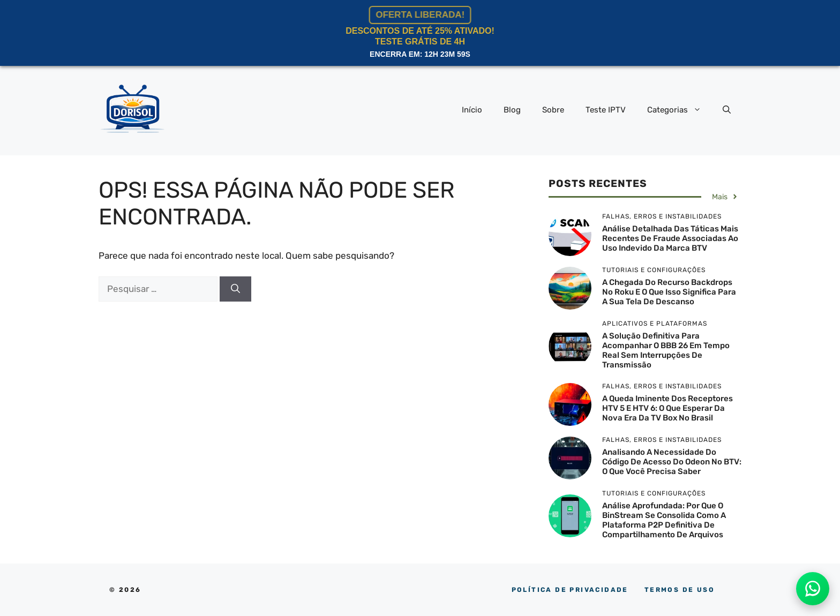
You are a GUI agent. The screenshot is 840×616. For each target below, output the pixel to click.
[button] (727, 110)
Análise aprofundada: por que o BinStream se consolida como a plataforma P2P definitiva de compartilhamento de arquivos (664, 520)
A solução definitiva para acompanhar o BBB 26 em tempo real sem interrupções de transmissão (666, 350)
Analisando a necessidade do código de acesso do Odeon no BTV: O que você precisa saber (672, 462)
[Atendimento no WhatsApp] (813, 589)
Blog (512, 110)
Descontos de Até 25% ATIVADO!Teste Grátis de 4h (420, 33)
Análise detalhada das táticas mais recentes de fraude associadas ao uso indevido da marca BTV (670, 238)
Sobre (553, 110)
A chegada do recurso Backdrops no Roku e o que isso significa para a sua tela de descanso (669, 292)
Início (472, 110)
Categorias (680, 110)
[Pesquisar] (235, 289)
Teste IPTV (606, 110)
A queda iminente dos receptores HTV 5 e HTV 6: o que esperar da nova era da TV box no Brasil (667, 408)
